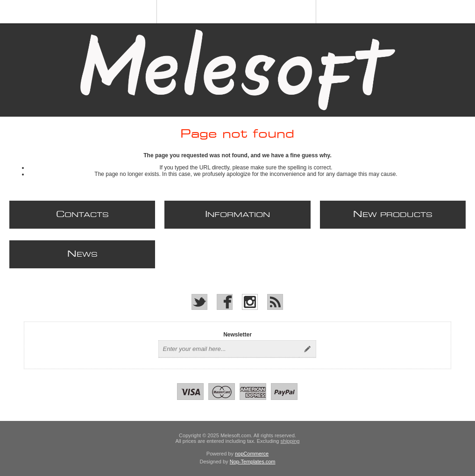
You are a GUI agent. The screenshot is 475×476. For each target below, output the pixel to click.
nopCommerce (252, 454)
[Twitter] (199, 302)
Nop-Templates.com (253, 462)
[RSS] (275, 302)
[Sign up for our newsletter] (229, 349)
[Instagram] (250, 302)
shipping (290, 441)
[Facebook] (225, 302)
